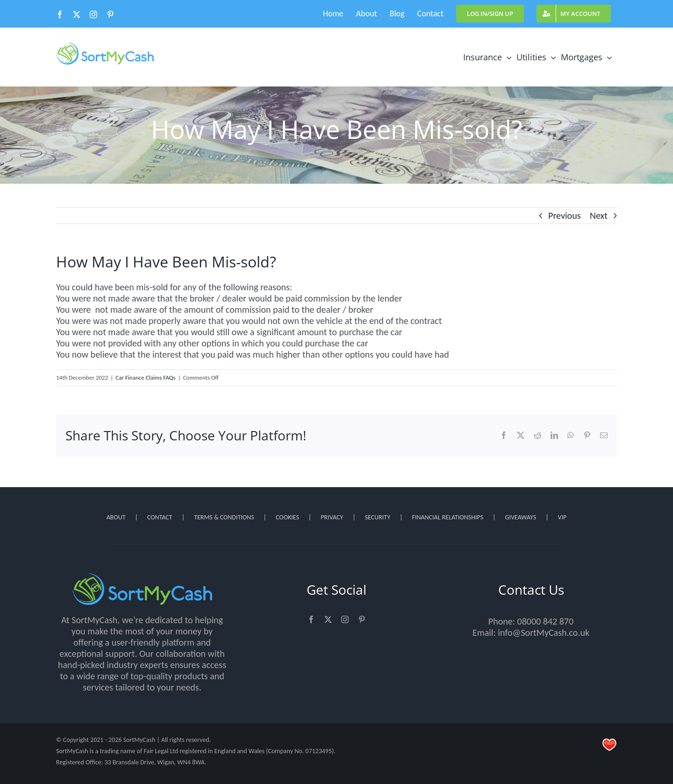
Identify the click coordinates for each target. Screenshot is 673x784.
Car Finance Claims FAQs (145, 378)
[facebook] (311, 619)
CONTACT (160, 517)
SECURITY (378, 517)
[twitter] (328, 619)
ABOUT (116, 517)
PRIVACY (332, 517)
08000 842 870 (546, 621)
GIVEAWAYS (521, 517)
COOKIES (287, 517)
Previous (564, 216)
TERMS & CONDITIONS (224, 517)
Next (599, 216)
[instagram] (345, 619)
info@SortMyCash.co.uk (544, 633)
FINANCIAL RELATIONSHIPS (447, 517)
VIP (562, 517)
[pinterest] (362, 619)
